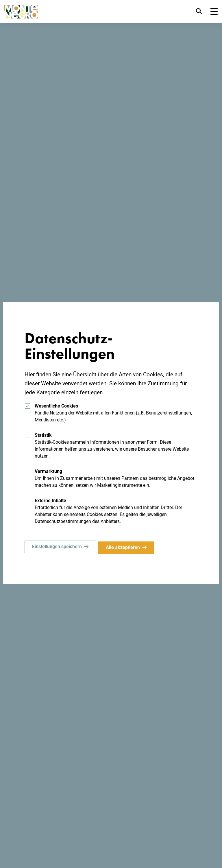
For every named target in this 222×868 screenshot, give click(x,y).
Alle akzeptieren (125, 547)
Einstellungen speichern (57, 547)
